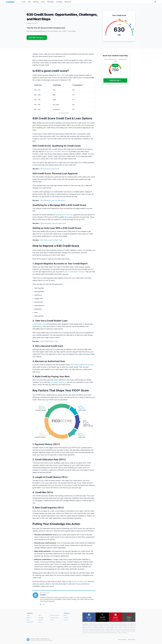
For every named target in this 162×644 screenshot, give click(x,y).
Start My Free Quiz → (37, 38)
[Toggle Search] (155, 2)
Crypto (52, 620)
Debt (28, 620)
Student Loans (54, 618)
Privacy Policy (132, 640)
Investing (41, 620)
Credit (28, 615)
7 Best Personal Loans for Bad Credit (52, 200)
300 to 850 (61, 75)
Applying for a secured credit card (56, 151)
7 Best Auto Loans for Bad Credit (51, 240)
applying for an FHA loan (64, 215)
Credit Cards (30, 622)
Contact (66, 618)
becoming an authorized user (80, 365)
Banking (29, 618)
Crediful (43, 595)
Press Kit (66, 620)
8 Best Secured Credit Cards (49, 169)
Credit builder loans (39, 324)
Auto (40, 615)
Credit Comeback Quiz (80, 581)
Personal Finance (55, 615)
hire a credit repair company (75, 272)
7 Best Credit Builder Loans (49, 341)
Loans (40, 622)
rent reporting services (58, 382)
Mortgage (41, 618)
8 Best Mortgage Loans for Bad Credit (53, 223)
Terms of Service (122, 640)
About (65, 615)
